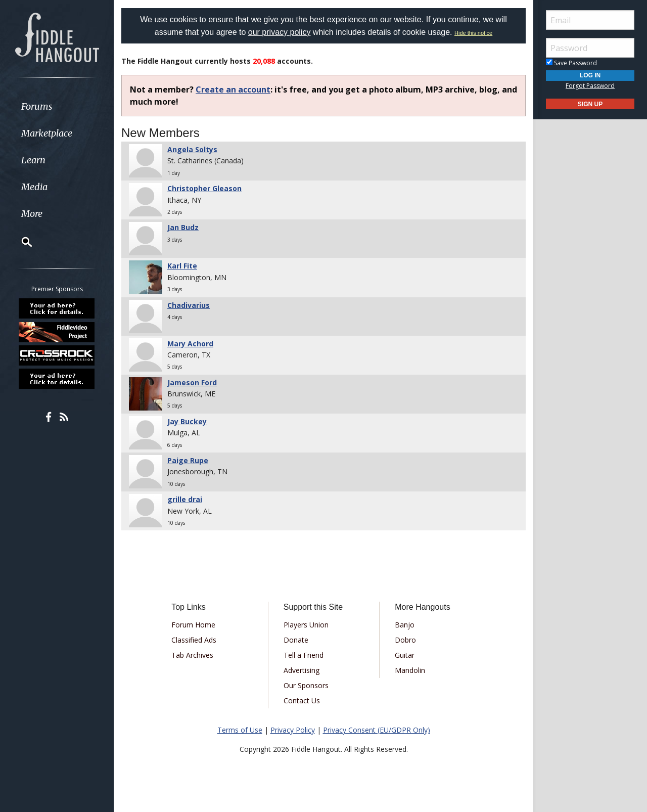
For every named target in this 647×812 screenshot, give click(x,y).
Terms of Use (240, 730)
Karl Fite (182, 266)
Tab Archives (192, 655)
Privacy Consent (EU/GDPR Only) (377, 730)
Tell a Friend (304, 655)
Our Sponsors (306, 685)
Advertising (302, 670)
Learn (33, 160)
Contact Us (302, 701)
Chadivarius (189, 305)
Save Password (571, 63)
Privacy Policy (293, 730)
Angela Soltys (192, 149)
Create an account (233, 89)
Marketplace (47, 133)
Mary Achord (190, 344)
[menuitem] (57, 106)
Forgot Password (590, 86)
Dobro (405, 640)
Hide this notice (473, 33)
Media (34, 187)
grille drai (185, 499)
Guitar (405, 655)
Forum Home (193, 625)
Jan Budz (183, 227)
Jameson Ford (192, 382)
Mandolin (410, 670)
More (32, 214)
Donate (296, 640)
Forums (37, 106)
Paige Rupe (188, 460)
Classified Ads (194, 640)
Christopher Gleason (204, 188)
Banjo (405, 625)
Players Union (306, 625)
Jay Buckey (187, 421)
